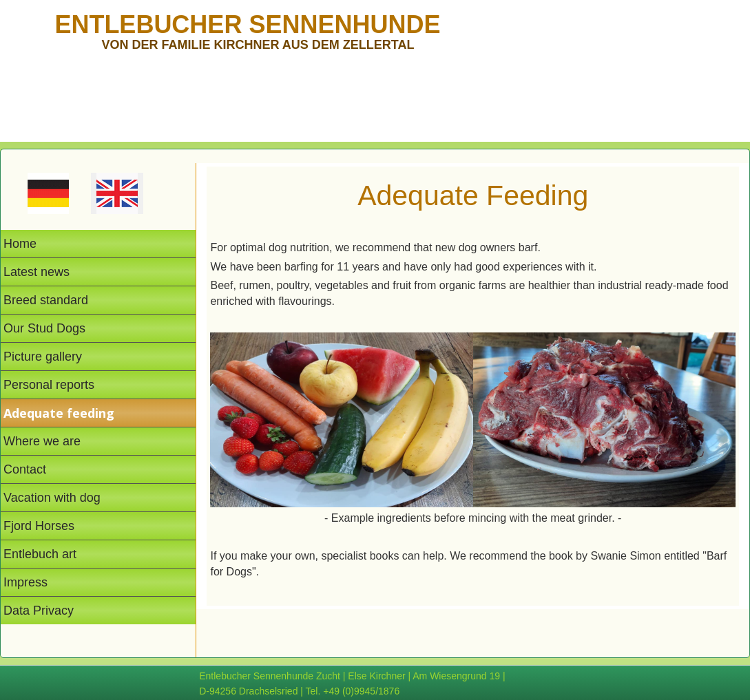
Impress (25, 582)
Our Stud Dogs (44, 328)
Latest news (37, 272)
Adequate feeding (59, 413)
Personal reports (49, 385)
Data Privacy (39, 611)
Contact (25, 469)
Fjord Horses (39, 526)
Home (20, 244)
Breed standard (46, 300)
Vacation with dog (52, 498)
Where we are (42, 441)
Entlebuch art (40, 554)
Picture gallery (43, 357)
